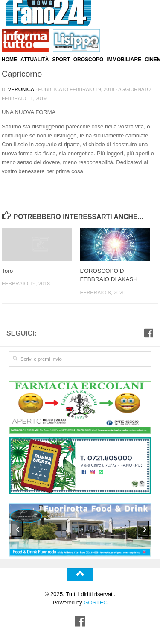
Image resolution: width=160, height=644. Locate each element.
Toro (7, 270)
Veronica (21, 89)
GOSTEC (95, 601)
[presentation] (17, 527)
